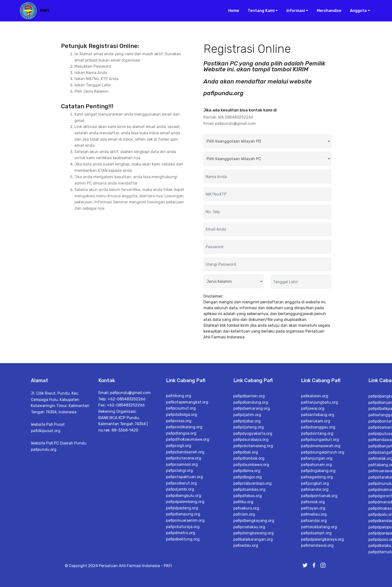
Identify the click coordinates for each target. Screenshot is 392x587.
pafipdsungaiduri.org (320, 516)
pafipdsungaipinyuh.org (323, 528)
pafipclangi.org (179, 544)
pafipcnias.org (179, 494)
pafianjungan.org (317, 535)
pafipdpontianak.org (319, 572)
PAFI (46, 12)
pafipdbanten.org (249, 472)
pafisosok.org (313, 578)
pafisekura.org (246, 585)
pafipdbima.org (247, 547)
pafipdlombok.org (249, 535)
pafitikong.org (179, 469)
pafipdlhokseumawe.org (188, 513)
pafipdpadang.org (182, 581)
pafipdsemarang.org (252, 485)
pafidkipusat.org (46, 461)
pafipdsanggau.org (318, 504)
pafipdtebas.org (248, 572)
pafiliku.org (243, 578)
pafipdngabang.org (318, 547)
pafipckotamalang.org (253, 522)
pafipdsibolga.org (182, 488)
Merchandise (327, 12)
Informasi (294, 12)
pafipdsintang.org (317, 510)
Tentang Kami (259, 12)
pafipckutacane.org (184, 532)
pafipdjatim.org (247, 491)
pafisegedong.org (317, 554)
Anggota (356, 12)
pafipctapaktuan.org (184, 550)
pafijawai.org (313, 485)
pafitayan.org (313, 585)
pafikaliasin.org (315, 472)
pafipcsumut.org (181, 482)
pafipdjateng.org (249, 504)
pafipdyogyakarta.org (253, 510)
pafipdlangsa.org (181, 507)
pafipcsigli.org (179, 519)
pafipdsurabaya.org (251, 516)
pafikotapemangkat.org (187, 475)
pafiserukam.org (316, 497)
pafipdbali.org (246, 528)
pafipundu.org (44, 480)
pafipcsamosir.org (182, 538)
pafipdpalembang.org (185, 575)
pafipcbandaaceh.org (185, 525)
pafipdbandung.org (251, 479)
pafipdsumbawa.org (251, 541)
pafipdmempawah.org (321, 522)
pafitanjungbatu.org (319, 479)
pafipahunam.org (316, 541)
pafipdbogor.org (248, 554)
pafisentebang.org (318, 491)
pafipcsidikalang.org (184, 500)
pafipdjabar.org (247, 497)
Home (232, 12)
